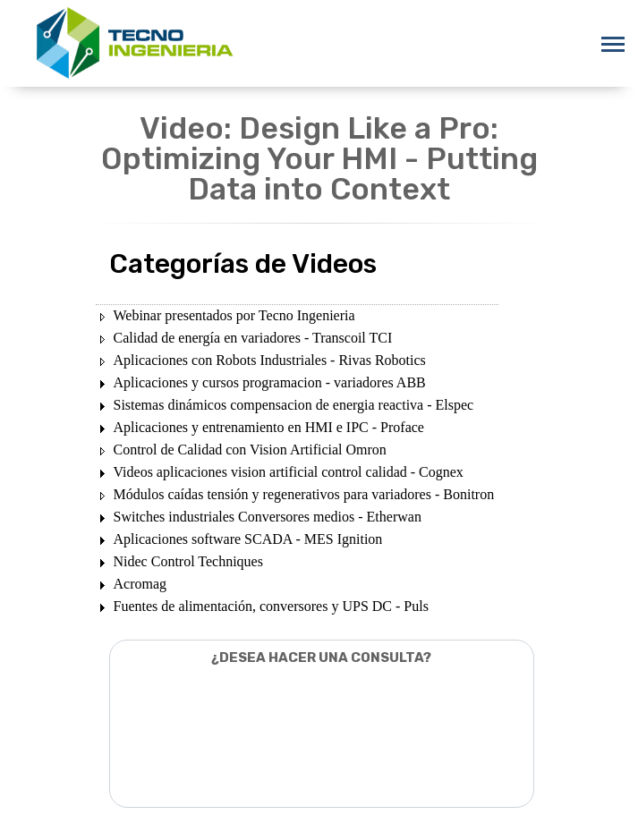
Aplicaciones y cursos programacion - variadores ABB (270, 382)
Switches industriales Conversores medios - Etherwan (268, 517)
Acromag (140, 584)
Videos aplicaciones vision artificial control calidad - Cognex (289, 472)
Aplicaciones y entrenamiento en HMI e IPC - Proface (269, 427)
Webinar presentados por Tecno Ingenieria (234, 315)
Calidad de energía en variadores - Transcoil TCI (253, 338)
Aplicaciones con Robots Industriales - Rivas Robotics (270, 360)
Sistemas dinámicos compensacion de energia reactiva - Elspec (294, 405)
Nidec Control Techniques (188, 561)
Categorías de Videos (243, 264)
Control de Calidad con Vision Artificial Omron (250, 450)
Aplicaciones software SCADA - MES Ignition (248, 539)
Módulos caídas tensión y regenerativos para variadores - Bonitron (304, 494)
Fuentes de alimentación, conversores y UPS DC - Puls (271, 606)
